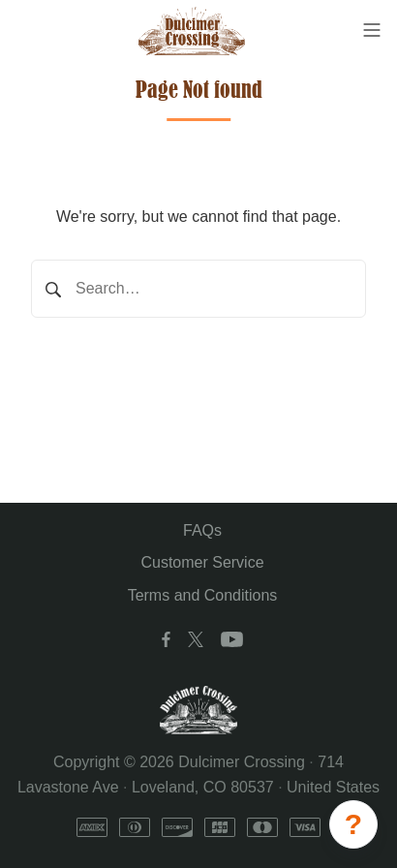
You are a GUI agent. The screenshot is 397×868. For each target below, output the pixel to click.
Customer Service (202, 562)
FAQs (202, 530)
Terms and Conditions (203, 595)
